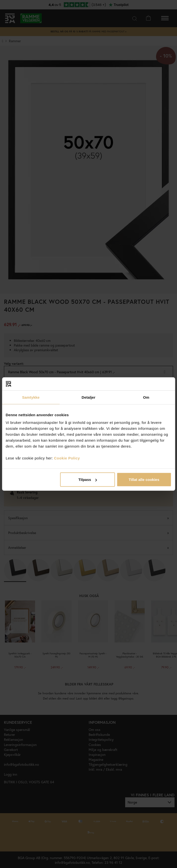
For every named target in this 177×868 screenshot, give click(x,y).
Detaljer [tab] (89, 397)
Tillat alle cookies (144, 480)
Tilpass (88, 480)
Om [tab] (146, 397)
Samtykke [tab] (31, 397)
